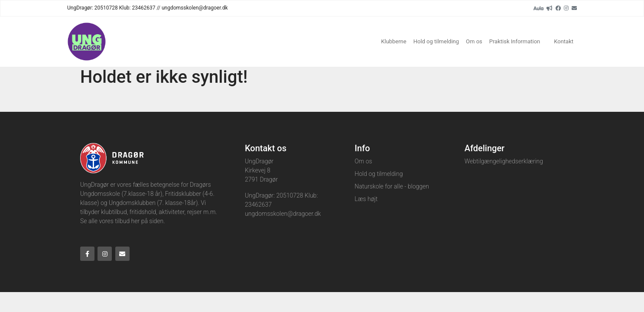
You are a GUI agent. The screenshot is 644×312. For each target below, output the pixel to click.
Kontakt (564, 41)
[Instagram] (566, 8)
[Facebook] (558, 8)
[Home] (87, 42)
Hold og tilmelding (436, 41)
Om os (474, 41)
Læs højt (366, 199)
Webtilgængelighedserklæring (504, 161)
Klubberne (394, 41)
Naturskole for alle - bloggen (392, 186)
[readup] (550, 8)
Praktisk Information (515, 41)
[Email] (574, 8)
